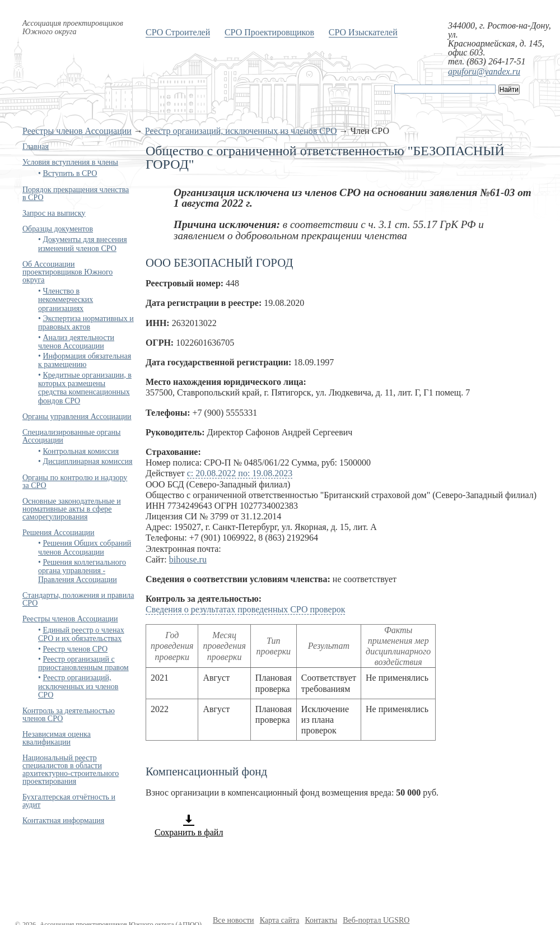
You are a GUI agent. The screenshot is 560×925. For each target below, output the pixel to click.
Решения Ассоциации (59, 533)
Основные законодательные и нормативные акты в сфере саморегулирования (72, 509)
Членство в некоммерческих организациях (66, 300)
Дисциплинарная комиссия (87, 461)
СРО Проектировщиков (269, 32)
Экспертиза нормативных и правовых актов (86, 323)
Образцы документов (58, 229)
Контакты (321, 920)
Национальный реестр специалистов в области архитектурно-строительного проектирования (71, 770)
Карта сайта (280, 920)
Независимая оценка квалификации (57, 738)
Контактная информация (63, 821)
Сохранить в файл (189, 825)
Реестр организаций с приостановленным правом (83, 663)
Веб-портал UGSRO (376, 920)
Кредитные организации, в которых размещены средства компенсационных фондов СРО (85, 388)
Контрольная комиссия (81, 451)
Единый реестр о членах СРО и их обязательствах (81, 634)
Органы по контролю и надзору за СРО (75, 482)
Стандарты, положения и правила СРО (78, 599)
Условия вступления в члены (70, 162)
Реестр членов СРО (75, 649)
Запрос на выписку (54, 213)
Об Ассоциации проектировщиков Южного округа (67, 272)
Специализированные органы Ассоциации (71, 436)
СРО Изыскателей (363, 32)
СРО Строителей (178, 32)
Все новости (234, 920)
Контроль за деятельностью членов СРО (69, 715)
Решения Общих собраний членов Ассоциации (85, 547)
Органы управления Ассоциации (77, 417)
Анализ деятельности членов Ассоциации (76, 342)
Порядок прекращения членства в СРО (76, 194)
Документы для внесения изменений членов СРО (83, 244)
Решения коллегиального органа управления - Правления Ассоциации (82, 571)
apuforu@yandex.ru (484, 71)
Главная (36, 147)
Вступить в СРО (70, 173)
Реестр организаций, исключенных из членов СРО (241, 131)
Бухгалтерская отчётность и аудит (69, 801)
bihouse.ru (188, 559)
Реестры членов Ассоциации (77, 131)
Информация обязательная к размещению (85, 360)
